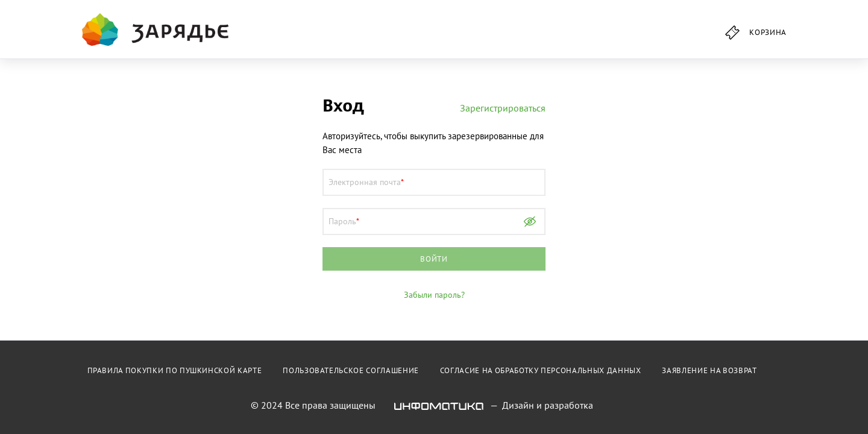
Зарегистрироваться (503, 108)
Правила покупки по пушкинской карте (175, 370)
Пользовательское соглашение (351, 370)
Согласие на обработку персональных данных (541, 370)
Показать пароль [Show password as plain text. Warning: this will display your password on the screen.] (530, 222)
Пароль (342, 221)
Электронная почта (365, 182)
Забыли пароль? (434, 295)
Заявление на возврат (709, 370)
